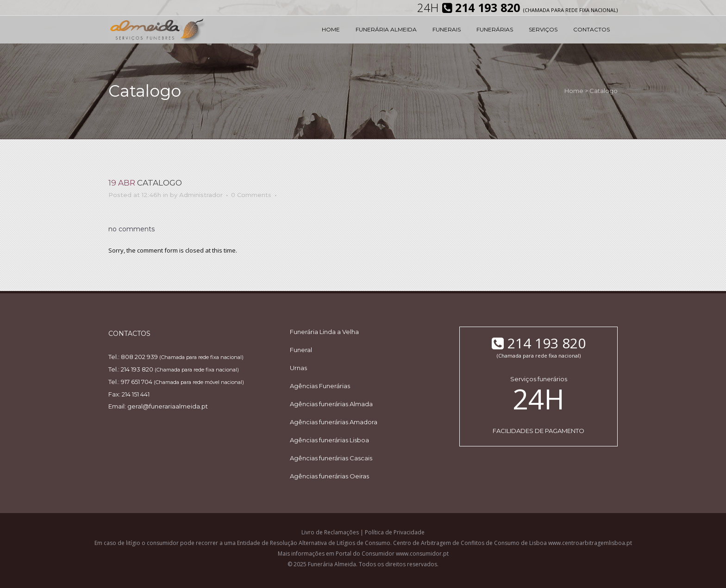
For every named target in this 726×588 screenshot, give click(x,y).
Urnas (298, 368)
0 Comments (251, 195)
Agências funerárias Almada (331, 404)
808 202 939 (139, 357)
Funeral (301, 350)
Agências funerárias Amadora (334, 422)
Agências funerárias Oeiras (329, 476)
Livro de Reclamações (330, 532)
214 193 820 (137, 369)
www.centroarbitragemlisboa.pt (590, 543)
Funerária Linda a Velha (324, 332)
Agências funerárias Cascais (331, 458)
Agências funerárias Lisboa (329, 440)
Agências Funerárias (320, 386)
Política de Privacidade (395, 532)
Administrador (201, 195)
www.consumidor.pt (422, 554)
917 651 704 (137, 382)
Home (574, 91)
